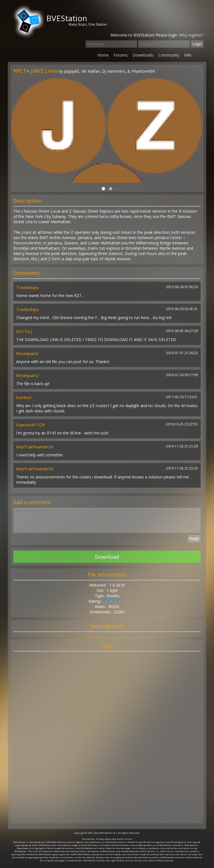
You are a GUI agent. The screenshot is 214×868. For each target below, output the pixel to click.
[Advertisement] (107, 744)
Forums (121, 55)
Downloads (143, 55)
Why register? (191, 35)
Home (103, 55)
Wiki (188, 55)
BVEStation (67, 18)
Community (169, 55)
